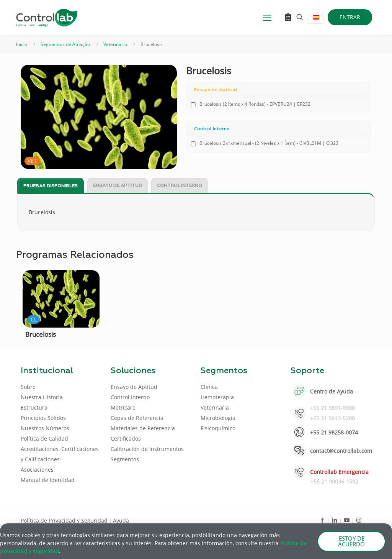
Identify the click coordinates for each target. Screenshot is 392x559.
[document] (196, 279)
